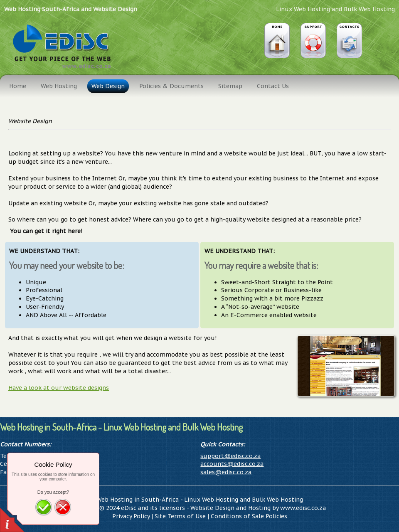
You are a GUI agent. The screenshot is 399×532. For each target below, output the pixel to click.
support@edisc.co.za (230, 456)
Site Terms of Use (180, 516)
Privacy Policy (131, 516)
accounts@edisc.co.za (232, 464)
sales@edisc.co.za (226, 472)
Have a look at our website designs (59, 388)
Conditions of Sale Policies (249, 516)
